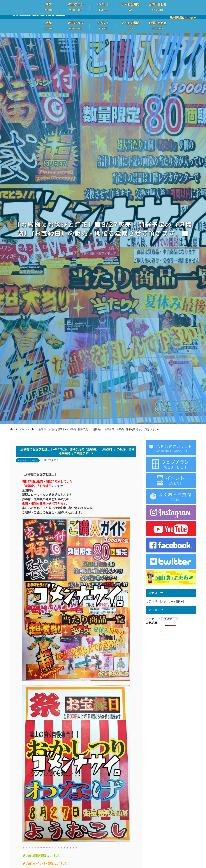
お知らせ (34, 460)
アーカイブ (153, 619)
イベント (22, 460)
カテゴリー (153, 601)
